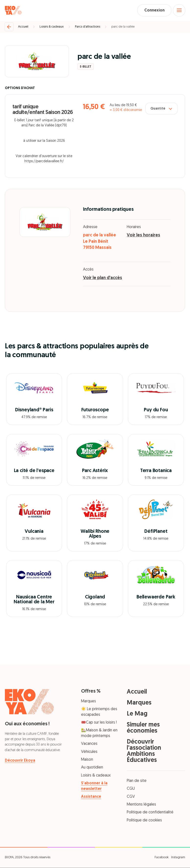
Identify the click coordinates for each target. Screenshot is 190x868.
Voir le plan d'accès (103, 278)
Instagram (178, 858)
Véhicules (89, 752)
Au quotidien (92, 768)
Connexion (153, 10)
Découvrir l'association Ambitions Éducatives (144, 751)
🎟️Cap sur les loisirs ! (99, 723)
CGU (131, 789)
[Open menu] (179, 10)
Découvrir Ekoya (20, 761)
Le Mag (137, 714)
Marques (89, 702)
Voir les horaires (143, 236)
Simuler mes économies (143, 728)
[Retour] (9, 27)
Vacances (89, 744)
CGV (131, 797)
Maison (87, 760)
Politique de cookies (144, 821)
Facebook (162, 858)
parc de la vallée (123, 27)
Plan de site (137, 781)
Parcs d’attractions (88, 27)
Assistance (91, 797)
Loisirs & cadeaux (52, 27)
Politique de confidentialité (150, 813)
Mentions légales (141, 805)
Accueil (23, 27)
